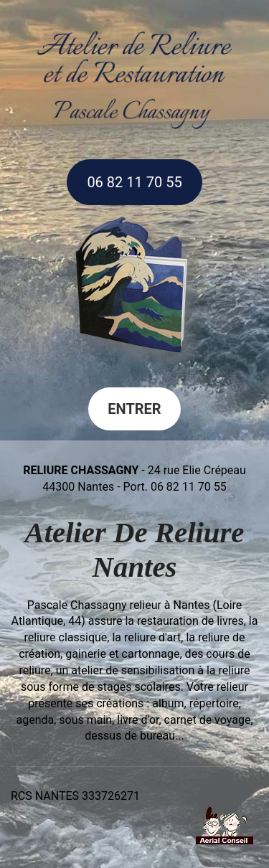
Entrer (134, 409)
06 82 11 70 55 (134, 182)
